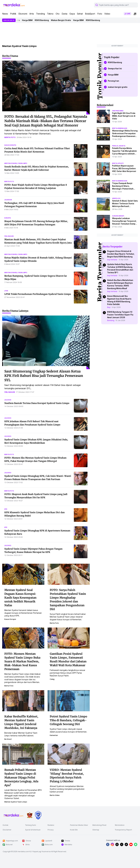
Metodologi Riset (99, 825)
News (5, 14)
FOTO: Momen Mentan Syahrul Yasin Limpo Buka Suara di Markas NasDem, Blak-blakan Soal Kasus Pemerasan (22, 661)
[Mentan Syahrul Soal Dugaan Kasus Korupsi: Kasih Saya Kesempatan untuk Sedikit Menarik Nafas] (23, 574)
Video (107, 14)
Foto (100, 14)
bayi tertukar (112, 260)
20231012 (8, 545)
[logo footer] (14, 815)
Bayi (109, 307)
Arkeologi (116, 198)
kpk (6, 509)
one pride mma (118, 111)
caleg (52, 679)
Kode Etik (74, 830)
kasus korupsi (10, 145)
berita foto (10, 137)
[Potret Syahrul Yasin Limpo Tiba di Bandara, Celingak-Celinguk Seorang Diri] (69, 701)
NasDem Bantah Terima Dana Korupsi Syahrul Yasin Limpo (37, 403)
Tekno (50, 14)
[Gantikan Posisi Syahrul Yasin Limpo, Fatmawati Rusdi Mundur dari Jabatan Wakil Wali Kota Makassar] (69, 638)
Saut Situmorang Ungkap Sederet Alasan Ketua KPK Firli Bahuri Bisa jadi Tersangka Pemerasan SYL (44, 376)
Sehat (80, 14)
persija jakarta (119, 146)
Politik (13, 14)
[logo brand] (30, 815)
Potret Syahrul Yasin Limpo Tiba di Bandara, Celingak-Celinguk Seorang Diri (68, 720)
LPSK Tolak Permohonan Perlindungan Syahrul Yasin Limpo (38, 294)
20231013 (8, 418)
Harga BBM (29, 20)
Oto (58, 14)
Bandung (111, 320)
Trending (40, 14)
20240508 (8, 200)
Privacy (51, 830)
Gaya (72, 14)
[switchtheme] (135, 14)
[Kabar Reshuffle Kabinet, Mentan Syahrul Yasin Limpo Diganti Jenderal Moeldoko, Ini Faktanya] (23, 701)
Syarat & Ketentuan (33, 830)
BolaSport (90, 14)
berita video (55, 795)
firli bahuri (9, 236)
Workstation (120, 825)
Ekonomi (23, 14)
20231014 (8, 400)
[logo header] (14, 5)
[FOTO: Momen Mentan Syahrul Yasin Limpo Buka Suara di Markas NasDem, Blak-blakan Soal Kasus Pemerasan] (23, 638)
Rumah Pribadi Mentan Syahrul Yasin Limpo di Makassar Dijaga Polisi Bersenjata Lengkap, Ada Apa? (21, 777)
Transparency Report (123, 830)
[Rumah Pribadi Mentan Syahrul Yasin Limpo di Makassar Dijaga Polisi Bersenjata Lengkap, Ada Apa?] (23, 754)
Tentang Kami (31, 825)
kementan (54, 735)
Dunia (64, 14)
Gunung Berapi (118, 216)
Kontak (6, 825)
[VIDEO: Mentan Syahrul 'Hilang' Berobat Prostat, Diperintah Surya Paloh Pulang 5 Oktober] (69, 754)
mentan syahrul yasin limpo (16, 163)
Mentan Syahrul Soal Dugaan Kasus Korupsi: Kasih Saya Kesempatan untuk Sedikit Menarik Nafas (20, 598)
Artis (32, 14)
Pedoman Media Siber (79, 825)
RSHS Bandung (43, 20)
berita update (118, 163)
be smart (8, 739)
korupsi (8, 218)
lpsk (6, 291)
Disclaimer (7, 830)
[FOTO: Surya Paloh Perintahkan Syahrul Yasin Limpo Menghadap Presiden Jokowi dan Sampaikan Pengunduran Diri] (69, 574)
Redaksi (51, 825)
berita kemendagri (120, 128)
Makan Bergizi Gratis (62, 20)
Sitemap (96, 830)
